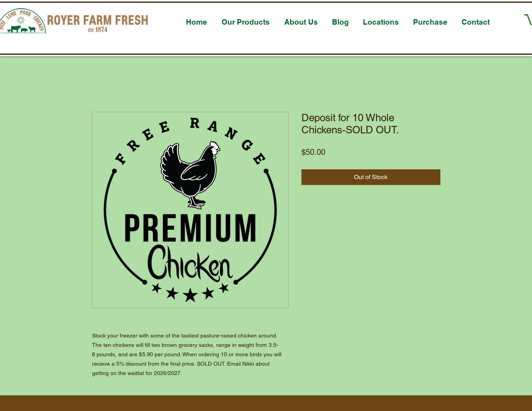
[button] (246, 18)
